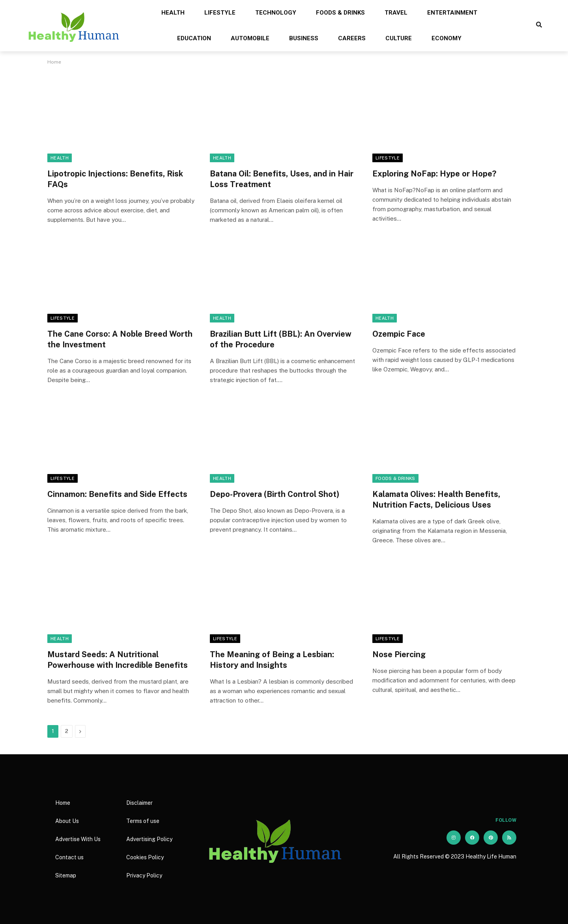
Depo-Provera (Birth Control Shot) (275, 494)
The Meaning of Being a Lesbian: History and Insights (272, 660)
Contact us (69, 857)
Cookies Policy (145, 857)
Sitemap (66, 875)
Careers (352, 38)
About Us (67, 821)
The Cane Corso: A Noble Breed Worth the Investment (120, 339)
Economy (447, 38)
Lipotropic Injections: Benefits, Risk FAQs (115, 179)
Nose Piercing (399, 654)
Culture (399, 38)
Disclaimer (139, 803)
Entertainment (452, 13)
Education (194, 38)
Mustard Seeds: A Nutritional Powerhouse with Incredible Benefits (118, 660)
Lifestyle (220, 13)
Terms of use (143, 821)
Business (304, 38)
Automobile (250, 38)
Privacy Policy (144, 875)
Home (63, 803)
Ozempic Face (399, 334)
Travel (396, 13)
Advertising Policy (149, 839)
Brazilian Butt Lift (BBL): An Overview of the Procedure (281, 339)
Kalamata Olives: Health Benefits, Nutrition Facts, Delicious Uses (436, 499)
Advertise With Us (78, 839)
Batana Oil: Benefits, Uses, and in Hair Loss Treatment (282, 179)
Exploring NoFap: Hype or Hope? (434, 174)
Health (173, 13)
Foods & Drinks (340, 13)
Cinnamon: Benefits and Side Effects (117, 494)
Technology (276, 13)
